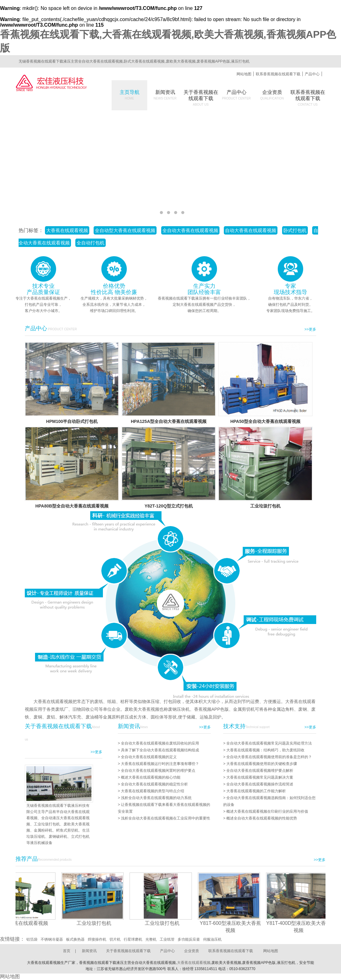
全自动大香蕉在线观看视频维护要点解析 (260, 771)
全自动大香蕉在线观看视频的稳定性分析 (154, 784)
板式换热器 (75, 939)
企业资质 (272, 95)
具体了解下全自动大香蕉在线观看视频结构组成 (160, 750)
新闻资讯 (165, 95)
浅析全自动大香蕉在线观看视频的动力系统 (156, 798)
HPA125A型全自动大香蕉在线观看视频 (169, 421)
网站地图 (244, 74)
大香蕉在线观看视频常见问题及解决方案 (260, 777)
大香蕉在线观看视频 (67, 230)
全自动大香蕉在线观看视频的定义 (149, 757)
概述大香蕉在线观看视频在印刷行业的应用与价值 (267, 811)
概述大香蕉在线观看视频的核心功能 (151, 777)
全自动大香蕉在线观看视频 (190, 230)
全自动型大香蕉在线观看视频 (125, 230)
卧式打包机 (295, 230)
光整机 (151, 939)
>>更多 (310, 329)
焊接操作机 (97, 939)
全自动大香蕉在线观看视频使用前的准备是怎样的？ (269, 757)
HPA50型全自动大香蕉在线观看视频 (265, 421)
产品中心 (312, 74)
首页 (67, 951)
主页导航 (130, 95)
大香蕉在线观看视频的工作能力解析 (256, 791)
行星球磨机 (133, 939)
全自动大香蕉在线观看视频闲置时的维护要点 (158, 771)
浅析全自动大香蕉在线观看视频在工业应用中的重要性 (166, 818)
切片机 (115, 939)
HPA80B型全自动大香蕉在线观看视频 (72, 506)
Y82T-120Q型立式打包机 (169, 506)
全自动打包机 (91, 243)
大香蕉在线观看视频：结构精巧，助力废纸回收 (265, 750)
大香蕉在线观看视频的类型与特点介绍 (153, 791)
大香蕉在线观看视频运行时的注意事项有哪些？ (160, 764)
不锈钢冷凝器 (52, 939)
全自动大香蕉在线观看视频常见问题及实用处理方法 (269, 743)
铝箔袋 (32, 939)
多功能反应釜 (189, 939)
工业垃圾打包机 (265, 506)
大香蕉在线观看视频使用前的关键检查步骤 (262, 764)
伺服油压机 (212, 939)
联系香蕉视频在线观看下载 (278, 74)
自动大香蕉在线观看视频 (251, 230)
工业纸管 (167, 939)
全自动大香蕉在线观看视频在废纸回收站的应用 (160, 743)
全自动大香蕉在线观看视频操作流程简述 (260, 784)
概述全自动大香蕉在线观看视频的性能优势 (262, 818)
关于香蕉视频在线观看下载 (128, 951)
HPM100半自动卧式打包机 (72, 421)
